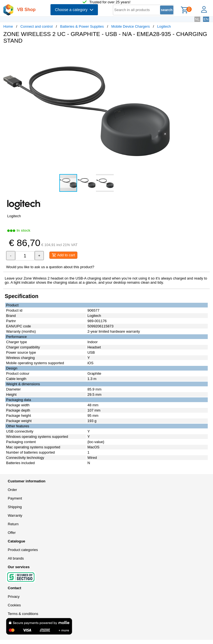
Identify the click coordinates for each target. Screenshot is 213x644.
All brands (16, 558)
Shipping (15, 507)
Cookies (14, 605)
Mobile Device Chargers (130, 26)
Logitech (164, 26)
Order (12, 490)
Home (8, 26)
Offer (12, 533)
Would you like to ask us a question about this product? (50, 267)
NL (197, 19)
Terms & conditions (23, 614)
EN (206, 19)
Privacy (14, 597)
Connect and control (37, 26)
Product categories (23, 550)
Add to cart (63, 255)
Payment (15, 498)
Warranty (15, 515)
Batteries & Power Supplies (82, 26)
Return (13, 524)
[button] (165, 54)
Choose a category (74, 10)
